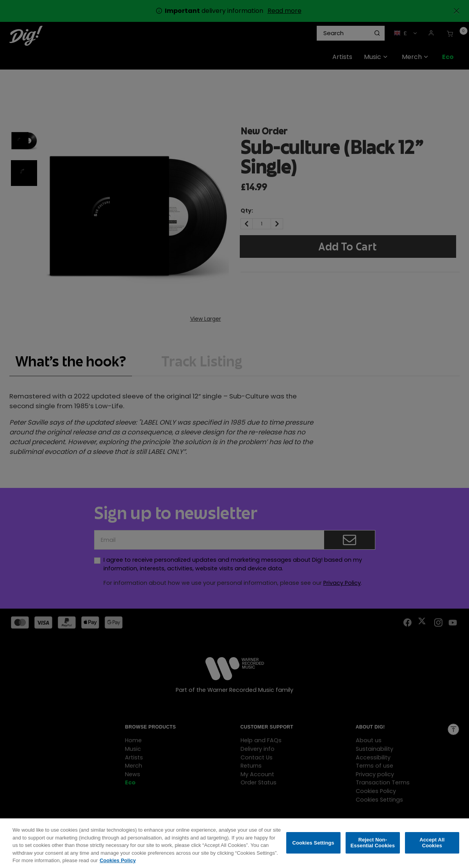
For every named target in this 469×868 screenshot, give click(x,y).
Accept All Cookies (432, 847)
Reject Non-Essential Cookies (373, 847)
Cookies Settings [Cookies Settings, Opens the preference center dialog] (313, 847)
